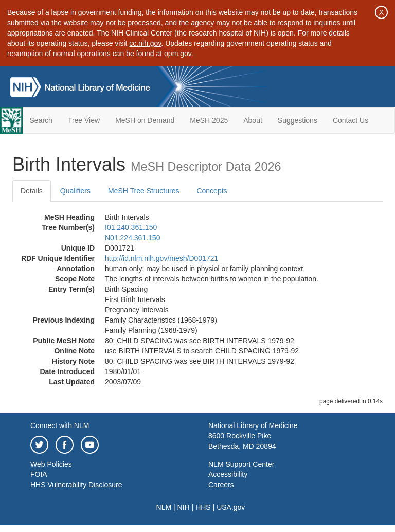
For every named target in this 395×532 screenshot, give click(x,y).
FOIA (39, 474)
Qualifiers (75, 191)
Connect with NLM (60, 425)
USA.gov (231, 507)
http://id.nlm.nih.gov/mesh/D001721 (161, 258)
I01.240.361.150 (131, 227)
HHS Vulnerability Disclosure (76, 485)
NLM (164, 507)
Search (41, 120)
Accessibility (228, 474)
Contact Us (351, 120)
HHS (203, 507)
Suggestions (298, 120)
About (253, 120)
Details (32, 191)
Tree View (84, 120)
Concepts (212, 191)
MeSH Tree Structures (144, 191)
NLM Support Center (241, 464)
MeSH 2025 (209, 120)
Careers (221, 485)
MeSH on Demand (145, 120)
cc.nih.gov (145, 43)
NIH (184, 507)
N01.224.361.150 (132, 238)
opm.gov (178, 54)
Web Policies (51, 464)
